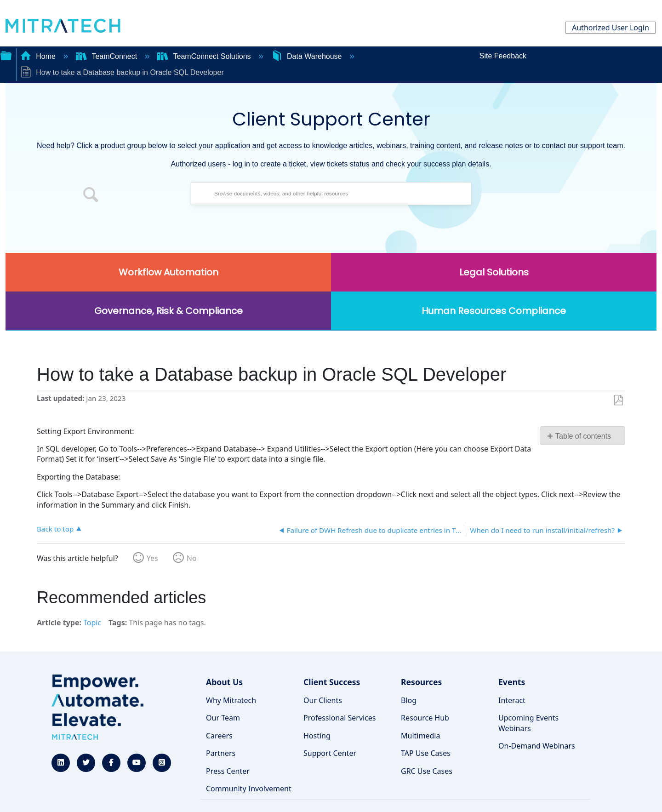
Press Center (228, 771)
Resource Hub (425, 718)
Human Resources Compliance (494, 311)
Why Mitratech (231, 700)
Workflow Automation (168, 272)
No (192, 558)
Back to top (55, 529)
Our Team (223, 718)
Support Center (330, 753)
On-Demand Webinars (537, 746)
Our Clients (323, 700)
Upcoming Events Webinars (528, 723)
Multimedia (420, 736)
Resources (421, 682)
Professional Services (340, 718)
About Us (224, 682)
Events (512, 682)
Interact (512, 700)
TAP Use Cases (426, 753)
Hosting (317, 736)
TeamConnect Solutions (205, 56)
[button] (91, 196)
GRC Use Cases (427, 771)
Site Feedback (503, 56)
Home (39, 56)
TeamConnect (108, 56)
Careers (219, 736)
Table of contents (583, 436)
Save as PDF (618, 400)
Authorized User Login (611, 28)
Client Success (332, 682)
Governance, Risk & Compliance (168, 311)
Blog (409, 700)
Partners (221, 753)
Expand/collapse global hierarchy (6, 55)
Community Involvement (249, 789)
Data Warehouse (308, 56)
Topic (92, 623)
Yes (152, 558)
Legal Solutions (494, 272)
